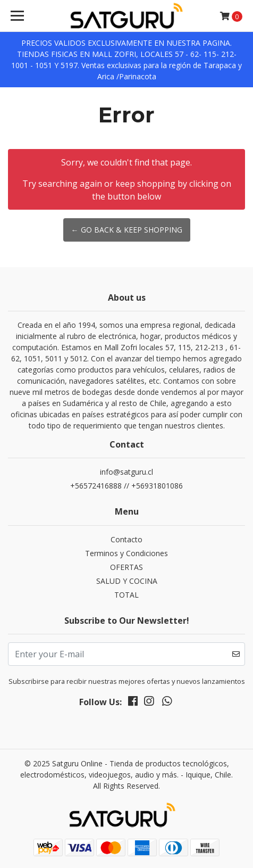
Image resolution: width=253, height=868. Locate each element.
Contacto (126, 539)
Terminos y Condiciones (126, 553)
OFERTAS (126, 567)
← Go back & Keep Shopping (127, 230)
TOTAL (126, 595)
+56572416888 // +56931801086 (126, 486)
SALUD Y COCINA (127, 581)
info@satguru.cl (126, 472)
